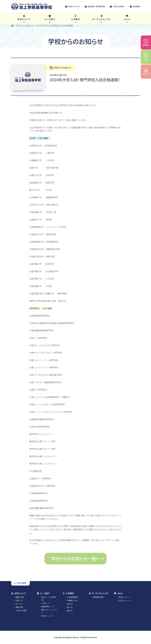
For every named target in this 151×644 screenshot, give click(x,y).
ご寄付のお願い (117, 6)
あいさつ (19, 604)
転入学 (70, 607)
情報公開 (19, 607)
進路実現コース (48, 606)
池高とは (19, 600)
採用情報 (135, 6)
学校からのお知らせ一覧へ (76, 559)
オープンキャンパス (98, 593)
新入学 (70, 604)
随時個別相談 (98, 597)
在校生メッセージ (126, 600)
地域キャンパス (72, 6)
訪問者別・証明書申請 (95, 6)
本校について (19, 593)
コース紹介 (43, 593)
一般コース (46, 603)
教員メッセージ (125, 597)
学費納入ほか (73, 600)
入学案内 (68, 593)
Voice (118, 593)
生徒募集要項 (73, 597)
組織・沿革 (20, 597)
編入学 (70, 610)
